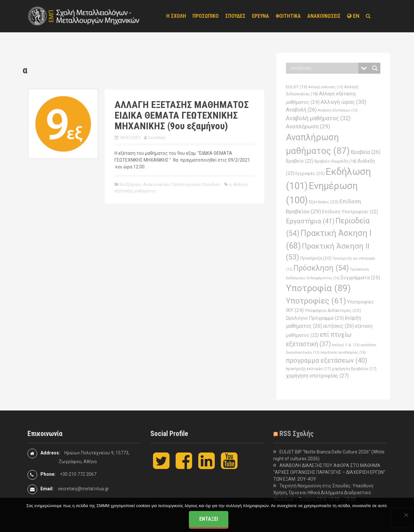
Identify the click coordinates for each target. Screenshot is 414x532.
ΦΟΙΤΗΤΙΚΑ (288, 16)
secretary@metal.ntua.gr (83, 489)
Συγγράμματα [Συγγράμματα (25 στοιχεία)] (360, 278)
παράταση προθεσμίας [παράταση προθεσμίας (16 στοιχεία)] (343, 352)
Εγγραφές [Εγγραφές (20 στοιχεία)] (310, 173)
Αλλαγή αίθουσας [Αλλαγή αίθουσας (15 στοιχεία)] (326, 87)
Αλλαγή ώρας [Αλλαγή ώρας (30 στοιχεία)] (343, 102)
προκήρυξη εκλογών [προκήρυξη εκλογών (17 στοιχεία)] (308, 369)
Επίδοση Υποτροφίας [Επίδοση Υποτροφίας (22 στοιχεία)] (350, 212)
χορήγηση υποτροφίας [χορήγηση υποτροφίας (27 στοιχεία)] (317, 376)
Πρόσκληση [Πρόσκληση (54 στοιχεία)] (321, 268)
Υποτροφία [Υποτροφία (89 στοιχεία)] (318, 288)
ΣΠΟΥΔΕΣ (235, 16)
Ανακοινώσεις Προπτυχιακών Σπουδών (182, 184)
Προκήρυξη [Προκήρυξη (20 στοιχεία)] (316, 258)
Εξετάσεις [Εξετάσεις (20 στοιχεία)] (324, 202)
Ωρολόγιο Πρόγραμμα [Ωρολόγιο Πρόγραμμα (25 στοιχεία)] (315, 318)
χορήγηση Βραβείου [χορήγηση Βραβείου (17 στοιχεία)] (354, 369)
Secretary (157, 138)
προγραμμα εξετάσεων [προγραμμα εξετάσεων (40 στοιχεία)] (327, 360)
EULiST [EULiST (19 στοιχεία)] (297, 87)
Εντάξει (209, 519)
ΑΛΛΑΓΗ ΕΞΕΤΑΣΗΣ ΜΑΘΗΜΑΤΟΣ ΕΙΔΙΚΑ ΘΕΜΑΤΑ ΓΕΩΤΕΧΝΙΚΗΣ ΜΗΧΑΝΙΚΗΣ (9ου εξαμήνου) (182, 115)
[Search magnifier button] (375, 68)
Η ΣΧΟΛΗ (176, 16)
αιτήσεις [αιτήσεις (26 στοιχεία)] (338, 326)
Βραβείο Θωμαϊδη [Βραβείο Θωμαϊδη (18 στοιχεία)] (335, 161)
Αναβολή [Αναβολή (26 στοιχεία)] (301, 110)
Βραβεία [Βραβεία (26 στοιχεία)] (365, 152)
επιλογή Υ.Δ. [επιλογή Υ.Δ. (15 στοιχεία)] (346, 345)
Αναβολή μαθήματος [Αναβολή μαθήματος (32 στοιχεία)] (318, 118)
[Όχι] (406, 515)
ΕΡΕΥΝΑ (261, 16)
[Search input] (324, 68)
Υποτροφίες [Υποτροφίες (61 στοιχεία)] (316, 301)
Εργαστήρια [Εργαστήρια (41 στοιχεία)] (310, 221)
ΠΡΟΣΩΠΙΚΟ (206, 16)
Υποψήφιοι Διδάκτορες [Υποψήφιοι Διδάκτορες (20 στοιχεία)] (333, 310)
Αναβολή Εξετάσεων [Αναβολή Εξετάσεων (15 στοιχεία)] (338, 110)
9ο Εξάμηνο (130, 184)
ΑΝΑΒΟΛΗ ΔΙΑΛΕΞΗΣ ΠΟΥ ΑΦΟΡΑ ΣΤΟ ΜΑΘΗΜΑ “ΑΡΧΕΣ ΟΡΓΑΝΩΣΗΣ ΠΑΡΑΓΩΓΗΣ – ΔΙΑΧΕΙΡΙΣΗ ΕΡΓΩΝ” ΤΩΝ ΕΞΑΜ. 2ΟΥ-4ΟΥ (329, 472)
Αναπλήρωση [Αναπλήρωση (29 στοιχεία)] (308, 126)
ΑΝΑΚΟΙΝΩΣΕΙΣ (324, 16)
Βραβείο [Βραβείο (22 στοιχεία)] (300, 161)
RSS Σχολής (297, 434)
